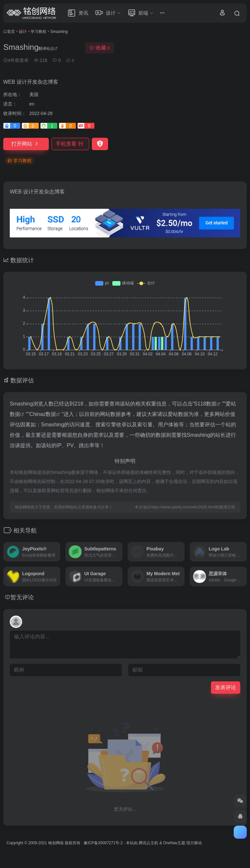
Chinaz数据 (43, 414)
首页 (11, 32)
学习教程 (38, 32)
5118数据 (206, 404)
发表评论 (226, 687)
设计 (23, 32)
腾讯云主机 (148, 843)
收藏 (99, 48)
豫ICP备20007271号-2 (103, 843)
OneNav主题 (174, 843)
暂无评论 (22, 597)
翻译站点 (48, 49)
